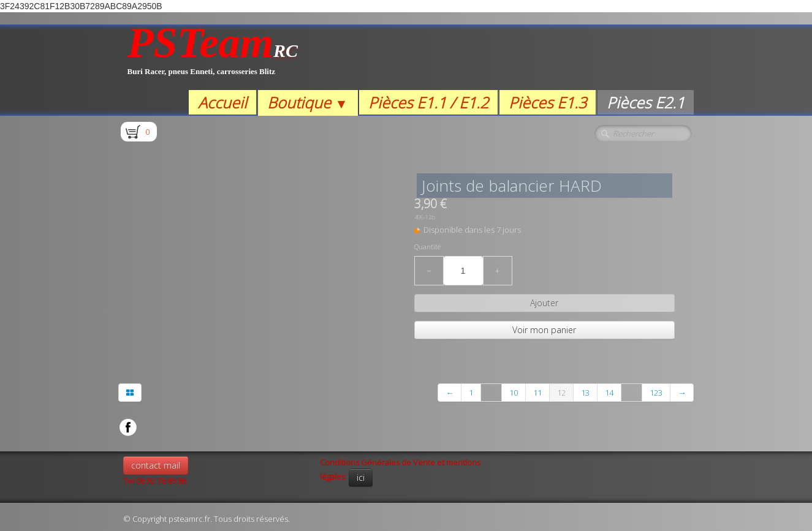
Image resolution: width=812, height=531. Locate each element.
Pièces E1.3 (548, 102)
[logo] (213, 57)
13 (585, 393)
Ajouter (544, 303)
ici (361, 477)
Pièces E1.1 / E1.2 (428, 102)
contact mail (156, 465)
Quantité (427, 247)
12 (561, 393)
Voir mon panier (544, 330)
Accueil (222, 102)
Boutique (307, 102)
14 (609, 393)
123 (656, 393)
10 (514, 393)
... (491, 393)
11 (537, 393)
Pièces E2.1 (646, 102)
